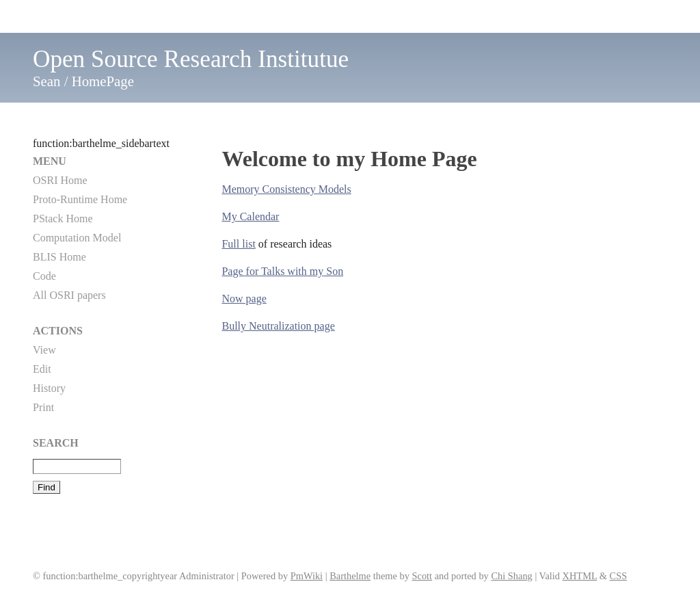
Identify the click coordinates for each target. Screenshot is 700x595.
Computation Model (77, 238)
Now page (244, 299)
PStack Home (63, 219)
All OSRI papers (69, 295)
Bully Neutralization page (278, 326)
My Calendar (250, 216)
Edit (42, 369)
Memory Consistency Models (286, 189)
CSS (619, 576)
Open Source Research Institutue (191, 59)
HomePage (103, 81)
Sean (46, 81)
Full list (238, 244)
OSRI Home (60, 180)
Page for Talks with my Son (282, 271)
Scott (422, 576)
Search (56, 443)
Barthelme (350, 576)
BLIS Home (59, 257)
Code (44, 276)
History (49, 388)
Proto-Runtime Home (80, 199)
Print (43, 407)
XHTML (580, 576)
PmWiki (307, 576)
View (44, 350)
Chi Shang (511, 576)
